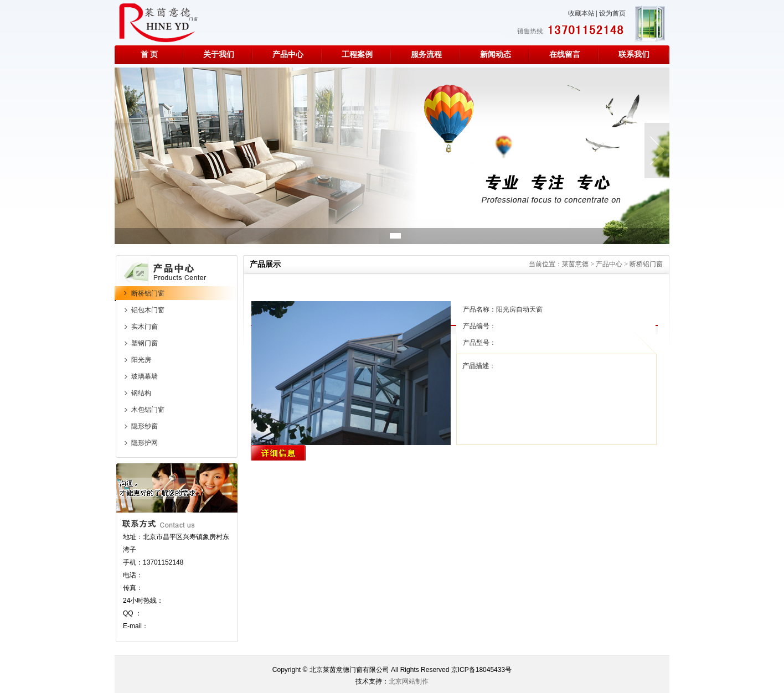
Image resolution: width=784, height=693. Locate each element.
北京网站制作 (409, 681)
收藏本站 (581, 13)
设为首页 (612, 13)
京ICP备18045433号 (481, 670)
